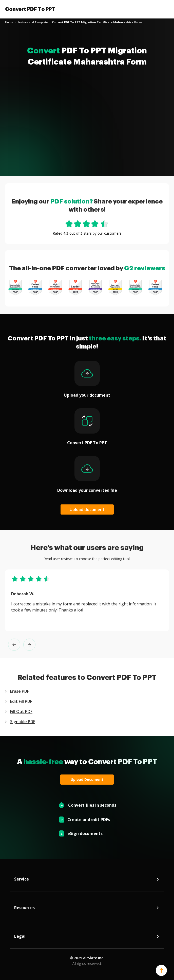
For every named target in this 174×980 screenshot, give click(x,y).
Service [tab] (87, 880)
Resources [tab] (87, 909)
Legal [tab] (87, 937)
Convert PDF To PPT (30, 9)
